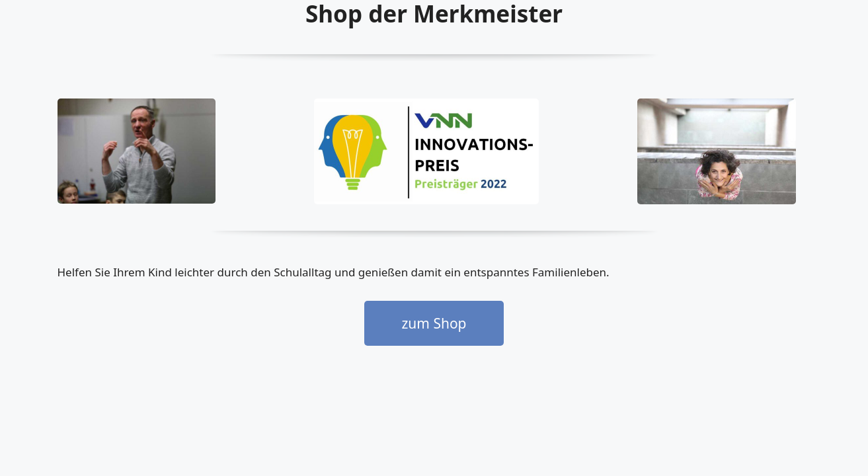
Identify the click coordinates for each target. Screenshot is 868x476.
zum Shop (434, 323)
